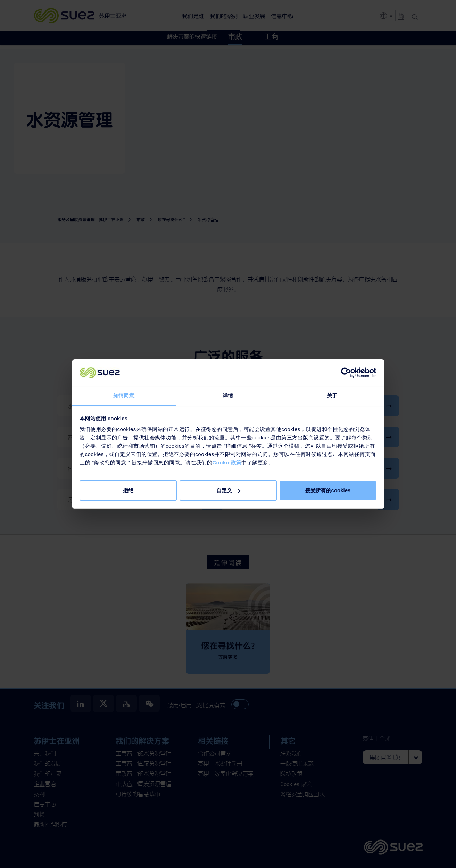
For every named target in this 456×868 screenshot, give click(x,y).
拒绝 (128, 490)
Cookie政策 (227, 463)
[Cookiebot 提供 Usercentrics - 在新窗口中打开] (346, 373)
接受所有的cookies (328, 490)
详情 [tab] (228, 395)
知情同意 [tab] (124, 395)
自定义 (228, 490)
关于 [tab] (332, 395)
